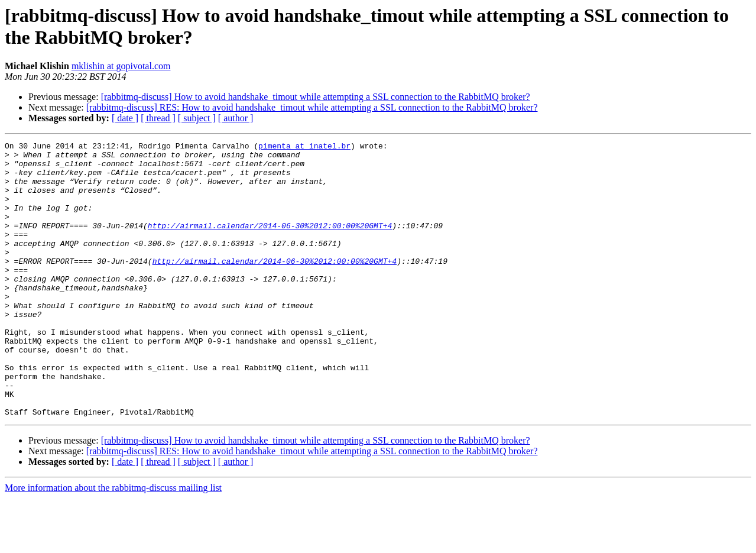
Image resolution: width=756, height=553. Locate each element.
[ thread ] (158, 118)
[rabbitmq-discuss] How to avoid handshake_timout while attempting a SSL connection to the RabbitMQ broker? (316, 97)
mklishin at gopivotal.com (121, 66)
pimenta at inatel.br (304, 147)
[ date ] (125, 118)
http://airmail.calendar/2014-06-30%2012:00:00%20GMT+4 (270, 243)
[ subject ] (197, 118)
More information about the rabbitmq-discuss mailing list (113, 543)
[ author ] (236, 118)
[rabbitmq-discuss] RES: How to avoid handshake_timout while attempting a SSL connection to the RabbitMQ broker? (312, 107)
